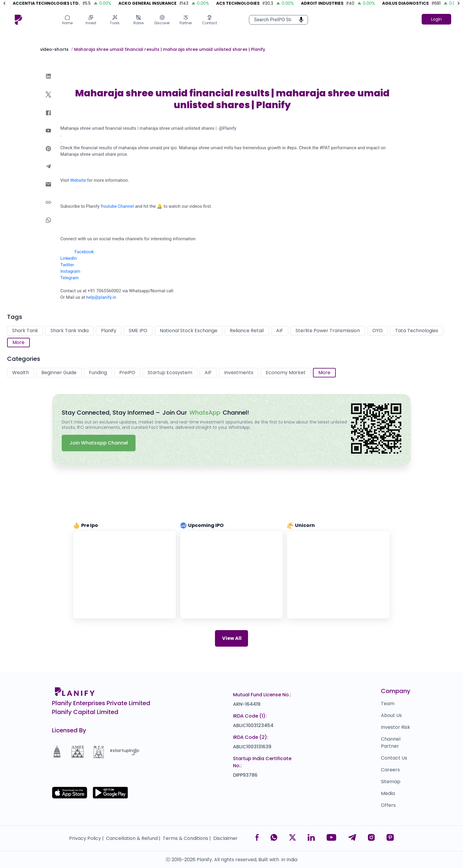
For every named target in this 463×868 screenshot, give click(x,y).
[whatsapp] (48, 226)
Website (78, 180)
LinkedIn (69, 258)
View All (232, 638)
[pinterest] (48, 154)
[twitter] (48, 100)
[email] (48, 190)
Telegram (69, 278)
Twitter (67, 265)
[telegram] (48, 172)
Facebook (84, 252)
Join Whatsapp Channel (99, 443)
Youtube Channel (117, 206)
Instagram (70, 271)
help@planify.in (101, 297)
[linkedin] (48, 82)
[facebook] (48, 119)
